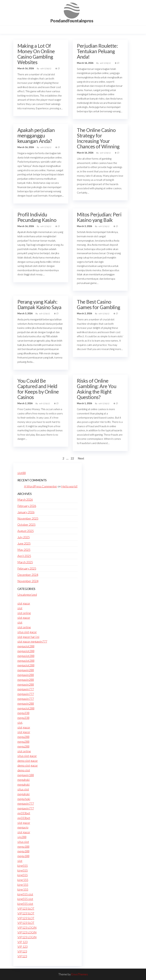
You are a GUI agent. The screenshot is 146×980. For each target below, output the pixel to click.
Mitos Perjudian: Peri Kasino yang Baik (99, 217)
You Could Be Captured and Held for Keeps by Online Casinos (38, 389)
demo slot (24, 770)
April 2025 (24, 556)
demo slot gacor (28, 761)
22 (72, 458)
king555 (23, 866)
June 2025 (24, 543)
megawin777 (26, 689)
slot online (24, 613)
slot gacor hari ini (28, 637)
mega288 (23, 737)
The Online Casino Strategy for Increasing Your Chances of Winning (98, 138)
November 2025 (28, 518)
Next (81, 458)
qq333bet (24, 813)
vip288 (22, 837)
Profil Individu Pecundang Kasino (37, 217)
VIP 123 (23, 942)
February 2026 (27, 506)
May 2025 (24, 550)
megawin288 (26, 670)
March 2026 (25, 500)
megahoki (24, 780)
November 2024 (28, 581)
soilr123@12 (46, 68)
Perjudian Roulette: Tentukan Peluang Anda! (97, 51)
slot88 (22, 473)
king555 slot (25, 894)
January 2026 (26, 512)
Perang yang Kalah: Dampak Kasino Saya (39, 304)
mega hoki (24, 799)
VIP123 (22, 951)
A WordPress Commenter (41, 486)
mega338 (23, 713)
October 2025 (26, 525)
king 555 (23, 880)
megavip (23, 827)
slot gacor (24, 603)
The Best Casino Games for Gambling (99, 304)
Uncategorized (27, 595)
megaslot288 (26, 646)
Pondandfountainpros (72, 21)
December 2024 (28, 575)
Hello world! (69, 486)
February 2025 (27, 568)
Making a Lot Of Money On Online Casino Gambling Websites (36, 54)
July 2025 (24, 537)
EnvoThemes (80, 974)
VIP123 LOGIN (27, 928)
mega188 (23, 847)
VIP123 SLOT (26, 908)
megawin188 (26, 775)
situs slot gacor (27, 632)
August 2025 (26, 531)
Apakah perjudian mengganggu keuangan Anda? (36, 135)
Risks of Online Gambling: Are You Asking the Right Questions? (97, 389)
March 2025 (25, 562)
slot (20, 608)
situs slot (23, 789)
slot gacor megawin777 (32, 641)
